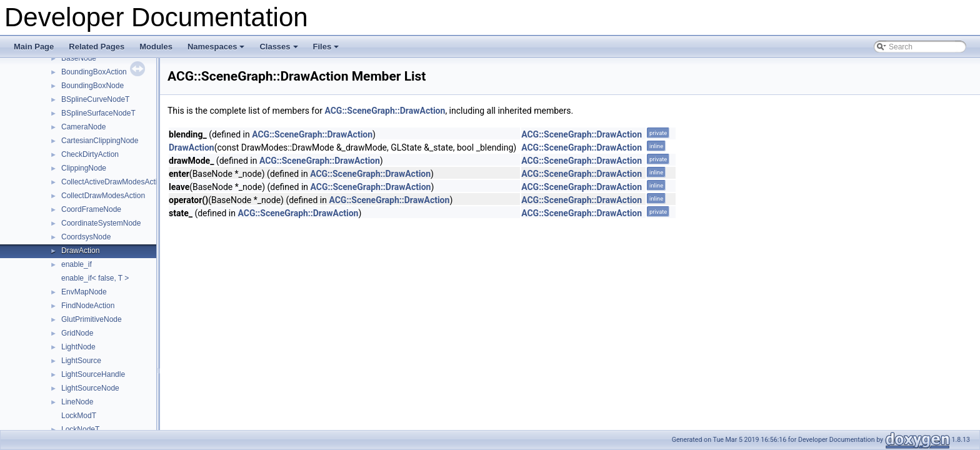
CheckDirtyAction (90, 154)
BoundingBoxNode (92, 86)
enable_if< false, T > (95, 278)
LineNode (77, 402)
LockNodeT (80, 429)
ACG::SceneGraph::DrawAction (385, 111)
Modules (156, 47)
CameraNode (83, 127)
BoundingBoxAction (94, 72)
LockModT (79, 416)
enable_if (77, 264)
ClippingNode (84, 168)
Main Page (34, 47)
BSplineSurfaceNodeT (98, 113)
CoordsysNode (86, 237)
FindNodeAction (88, 306)
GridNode (77, 333)
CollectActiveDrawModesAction (113, 182)
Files (327, 50)
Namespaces (217, 50)
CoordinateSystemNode (101, 223)
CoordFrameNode (91, 209)
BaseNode (79, 58)
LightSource (81, 361)
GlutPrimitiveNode (92, 319)
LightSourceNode (90, 388)
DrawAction (80, 251)
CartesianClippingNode (100, 141)
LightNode (78, 347)
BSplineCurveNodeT (95, 99)
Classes (279, 50)
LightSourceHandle (93, 374)
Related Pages (97, 47)
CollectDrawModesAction (103, 196)
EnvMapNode (84, 292)
